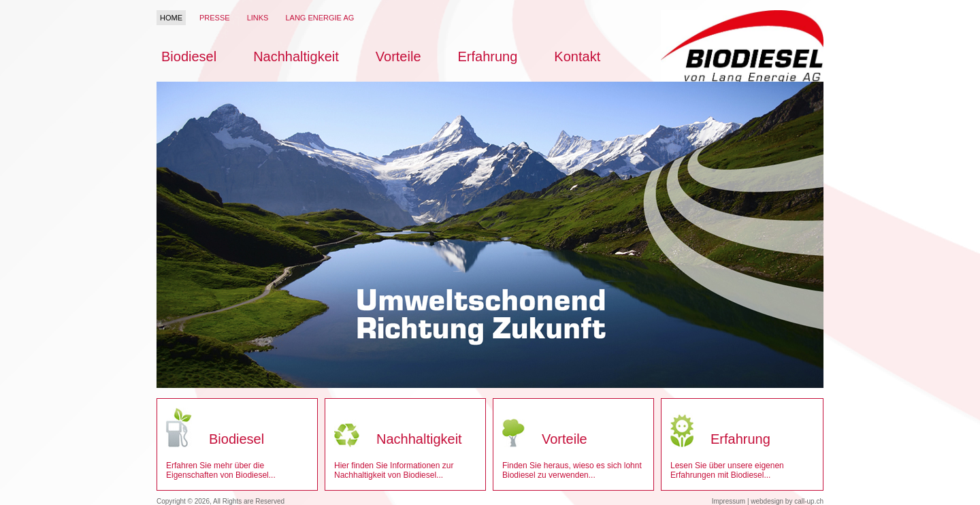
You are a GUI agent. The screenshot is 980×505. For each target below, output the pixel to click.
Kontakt (577, 56)
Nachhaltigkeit (296, 56)
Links (258, 18)
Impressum (729, 501)
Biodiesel (189, 56)
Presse (215, 18)
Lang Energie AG (320, 18)
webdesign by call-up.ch (787, 501)
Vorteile (398, 56)
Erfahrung (488, 56)
